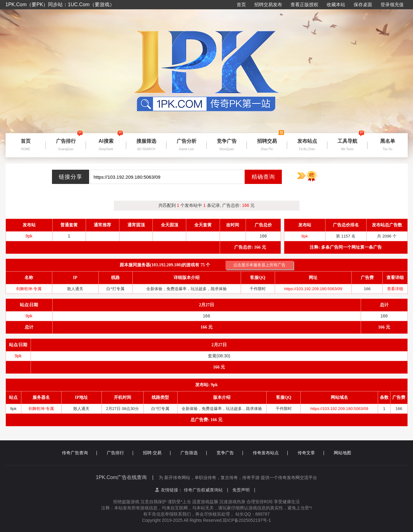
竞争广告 (230, 453)
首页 (241, 4)
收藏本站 (336, 4)
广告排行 (120, 453)
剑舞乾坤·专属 (29, 289)
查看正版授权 (304, 4)
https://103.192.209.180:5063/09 (313, 289)
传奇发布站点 (270, 453)
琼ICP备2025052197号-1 (247, 520)
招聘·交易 (157, 453)
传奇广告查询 (79, 453)
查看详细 (395, 289)
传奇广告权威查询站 (206, 490)
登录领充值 (392, 4)
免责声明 (244, 490)
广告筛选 (194, 453)
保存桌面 (363, 4)
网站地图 (342, 453)
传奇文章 (311, 453)
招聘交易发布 (268, 4)
